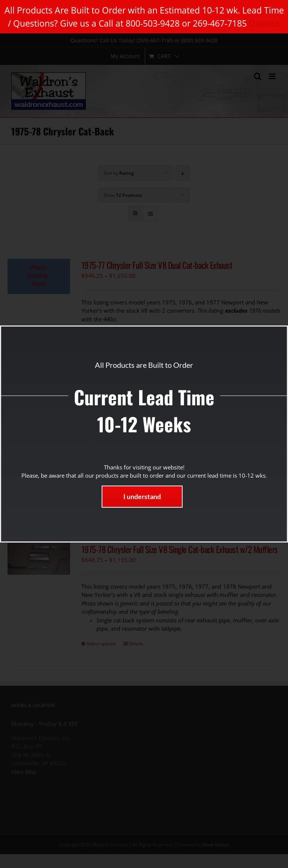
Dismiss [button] (265, 23)
